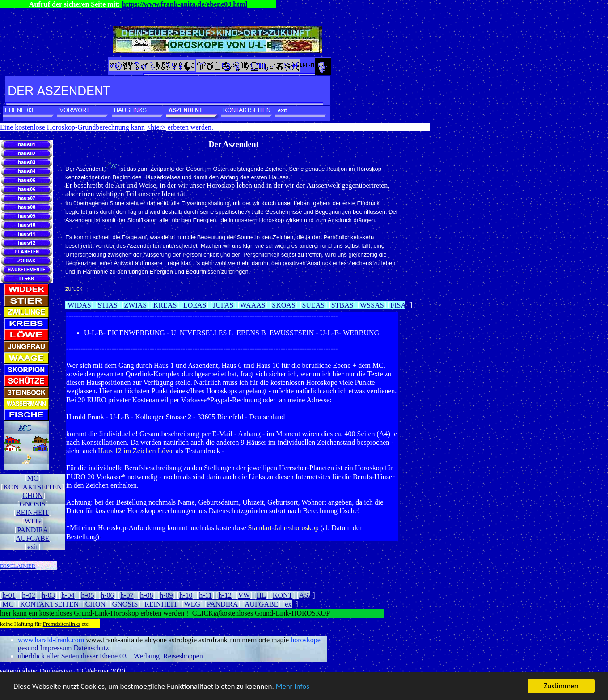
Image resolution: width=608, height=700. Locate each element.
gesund (28, 648)
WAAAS (253, 305)
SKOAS (283, 305)
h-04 (68, 595)
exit (33, 547)
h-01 (9, 595)
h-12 (225, 595)
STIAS (107, 305)
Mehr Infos (293, 686)
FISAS (400, 305)
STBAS (342, 305)
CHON (32, 495)
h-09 (166, 595)
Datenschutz (91, 648)
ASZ (306, 595)
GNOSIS (33, 504)
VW (244, 595)
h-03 (48, 595)
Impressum (56, 648)
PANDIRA (33, 530)
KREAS (165, 305)
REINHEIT (33, 512)
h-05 (87, 595)
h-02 (28, 595)
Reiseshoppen (183, 656)
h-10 (186, 595)
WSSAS (372, 305)
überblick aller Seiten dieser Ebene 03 (72, 656)
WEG (33, 521)
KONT (283, 595)
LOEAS (195, 305)
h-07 (127, 595)
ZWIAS (136, 305)
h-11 (205, 595)
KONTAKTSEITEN (32, 487)
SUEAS (313, 305)
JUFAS (223, 305)
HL (261, 595)
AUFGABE (33, 538)
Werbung (147, 656)
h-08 (146, 595)
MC (33, 478)
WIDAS (79, 305)
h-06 (107, 595)
